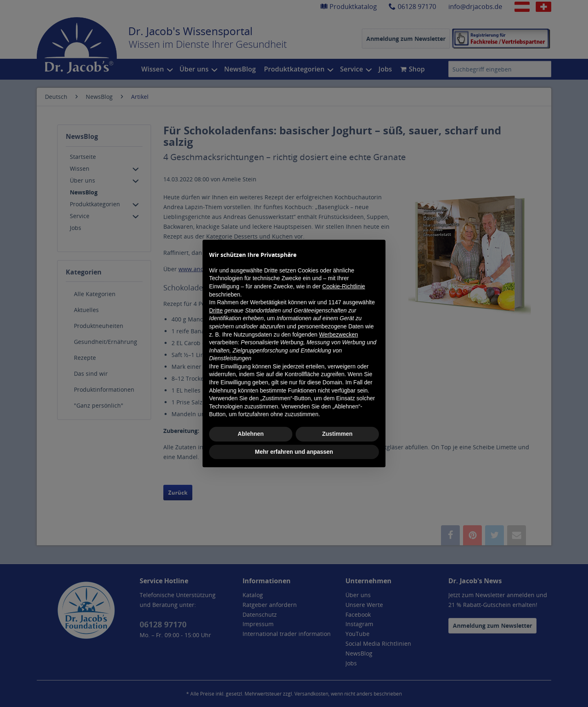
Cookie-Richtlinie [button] (344, 286)
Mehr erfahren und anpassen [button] (294, 452)
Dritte (216, 310)
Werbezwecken (338, 335)
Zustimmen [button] (337, 434)
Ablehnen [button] (251, 434)
